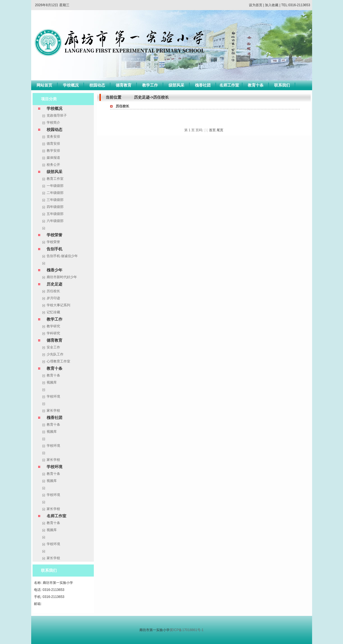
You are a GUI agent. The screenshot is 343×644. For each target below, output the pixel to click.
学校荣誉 (54, 235)
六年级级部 (55, 221)
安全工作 (53, 347)
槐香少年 (54, 270)
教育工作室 (55, 179)
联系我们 (282, 85)
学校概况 (71, 85)
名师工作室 (229, 85)
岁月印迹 (53, 298)
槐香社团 (203, 85)
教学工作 (150, 85)
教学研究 (53, 326)
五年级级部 (55, 214)
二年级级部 (55, 193)
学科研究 (53, 333)
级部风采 (176, 85)
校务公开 (53, 165)
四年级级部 (55, 207)
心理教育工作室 (58, 361)
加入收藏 (272, 5)
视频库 (52, 382)
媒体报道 (53, 158)
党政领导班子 (57, 115)
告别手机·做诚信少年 (62, 256)
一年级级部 (55, 186)
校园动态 (97, 85)
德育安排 (53, 144)
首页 (212, 130)
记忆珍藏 (53, 312)
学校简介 (53, 123)
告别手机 (54, 249)
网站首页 (44, 85)
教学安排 (53, 151)
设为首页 (256, 5)
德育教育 (124, 85)
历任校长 (53, 291)
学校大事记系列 (58, 305)
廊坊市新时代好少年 (62, 277)
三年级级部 (55, 200)
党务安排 (53, 137)
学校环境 (53, 396)
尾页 (220, 130)
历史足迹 (54, 284)
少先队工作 (55, 354)
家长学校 (53, 411)
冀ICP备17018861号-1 (187, 630)
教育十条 (256, 85)
